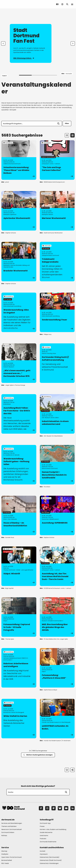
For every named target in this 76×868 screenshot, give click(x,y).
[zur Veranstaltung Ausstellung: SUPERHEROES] (57, 515)
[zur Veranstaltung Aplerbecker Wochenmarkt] (19, 211)
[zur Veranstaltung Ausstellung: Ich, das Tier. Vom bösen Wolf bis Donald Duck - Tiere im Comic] (57, 566)
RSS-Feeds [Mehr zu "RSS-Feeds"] (5, 863)
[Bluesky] (60, 808)
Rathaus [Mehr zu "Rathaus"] (4, 836)
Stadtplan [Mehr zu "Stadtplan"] (5, 854)
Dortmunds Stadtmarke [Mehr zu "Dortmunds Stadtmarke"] (48, 842)
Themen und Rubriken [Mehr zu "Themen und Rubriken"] (9, 826)
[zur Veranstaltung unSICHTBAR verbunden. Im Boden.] (57, 719)
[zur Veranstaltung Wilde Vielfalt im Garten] (19, 719)
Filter (67, 123)
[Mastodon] (54, 808)
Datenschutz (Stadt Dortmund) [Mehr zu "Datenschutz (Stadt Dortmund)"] (51, 860)
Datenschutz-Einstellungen (49, 863)
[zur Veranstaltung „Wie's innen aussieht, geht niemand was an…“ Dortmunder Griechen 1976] (19, 363)
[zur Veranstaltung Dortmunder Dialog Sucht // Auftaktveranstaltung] (57, 363)
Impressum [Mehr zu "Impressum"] (44, 854)
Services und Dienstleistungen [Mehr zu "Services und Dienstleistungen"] (12, 823)
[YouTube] (66, 808)
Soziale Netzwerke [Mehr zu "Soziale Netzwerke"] (46, 832)
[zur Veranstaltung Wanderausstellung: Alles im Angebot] (19, 312)
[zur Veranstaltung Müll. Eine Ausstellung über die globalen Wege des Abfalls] (57, 617)
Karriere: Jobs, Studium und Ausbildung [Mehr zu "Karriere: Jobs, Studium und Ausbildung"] (53, 829)
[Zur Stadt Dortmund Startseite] (13, 4)
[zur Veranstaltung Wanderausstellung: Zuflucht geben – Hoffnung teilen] (19, 465)
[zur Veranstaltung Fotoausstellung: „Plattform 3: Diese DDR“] (57, 668)
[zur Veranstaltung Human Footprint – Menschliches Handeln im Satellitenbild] (57, 465)
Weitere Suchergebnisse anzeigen (38, 755)
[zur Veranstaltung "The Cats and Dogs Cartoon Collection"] (57, 160)
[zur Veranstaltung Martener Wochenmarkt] (57, 211)
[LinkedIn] (72, 808)
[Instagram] (47, 808)
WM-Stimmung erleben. (24, 58)
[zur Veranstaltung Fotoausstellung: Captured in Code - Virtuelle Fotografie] (19, 617)
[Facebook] (41, 808)
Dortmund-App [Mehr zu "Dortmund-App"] (45, 823)
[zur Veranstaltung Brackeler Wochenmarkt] (19, 262)
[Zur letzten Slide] (3, 43)
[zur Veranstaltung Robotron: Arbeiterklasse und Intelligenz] (19, 668)
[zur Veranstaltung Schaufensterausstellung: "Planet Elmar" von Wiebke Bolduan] (19, 160)
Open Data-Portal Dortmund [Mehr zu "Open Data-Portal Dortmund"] (11, 857)
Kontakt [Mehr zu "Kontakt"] (43, 851)
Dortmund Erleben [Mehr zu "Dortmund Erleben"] (8, 832)
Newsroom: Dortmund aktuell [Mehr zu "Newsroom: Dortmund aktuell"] (11, 829)
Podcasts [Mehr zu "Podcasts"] (43, 839)
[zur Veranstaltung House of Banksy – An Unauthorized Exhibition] (19, 515)
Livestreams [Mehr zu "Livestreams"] (44, 836)
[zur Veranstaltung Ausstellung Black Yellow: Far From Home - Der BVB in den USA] (19, 414)
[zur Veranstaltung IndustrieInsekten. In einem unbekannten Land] (57, 414)
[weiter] (73, 43)
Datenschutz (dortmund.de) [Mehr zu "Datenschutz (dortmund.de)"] (50, 857)
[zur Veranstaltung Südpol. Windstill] (19, 566)
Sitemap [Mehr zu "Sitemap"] (4, 851)
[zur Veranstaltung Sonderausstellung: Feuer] (57, 312)
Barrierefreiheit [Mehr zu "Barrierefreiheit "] (7, 860)
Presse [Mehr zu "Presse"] (42, 826)
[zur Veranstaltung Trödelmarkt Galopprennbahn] (57, 262)
